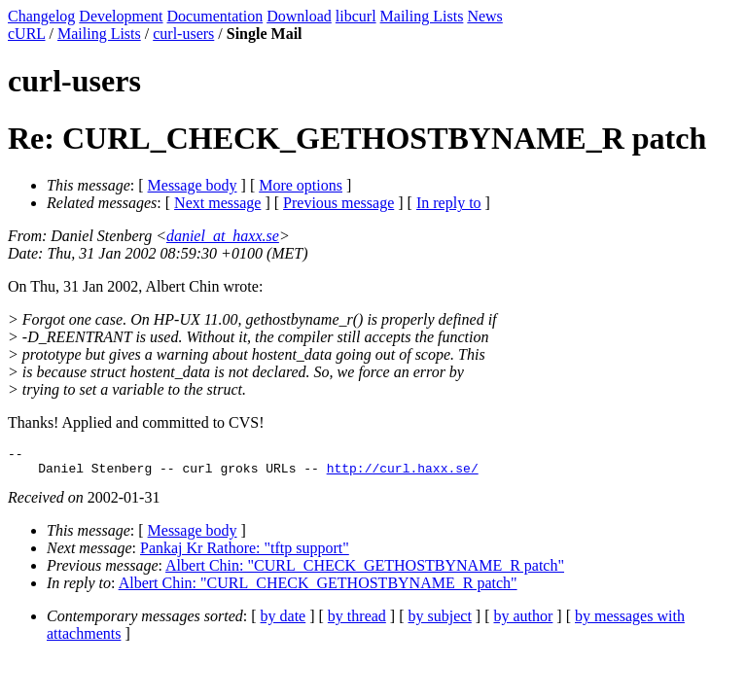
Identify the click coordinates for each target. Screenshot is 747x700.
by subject (440, 622)
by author (523, 622)
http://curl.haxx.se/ (403, 473)
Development (121, 16)
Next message (217, 203)
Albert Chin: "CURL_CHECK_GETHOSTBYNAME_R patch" (365, 571)
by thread (357, 622)
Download (299, 16)
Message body (193, 185)
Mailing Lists (422, 16)
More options (301, 185)
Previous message (338, 203)
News (484, 16)
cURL (27, 34)
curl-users (183, 34)
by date (284, 622)
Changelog (41, 16)
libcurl (356, 16)
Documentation (215, 16)
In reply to (449, 203)
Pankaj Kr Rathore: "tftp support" (245, 554)
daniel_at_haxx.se (223, 236)
